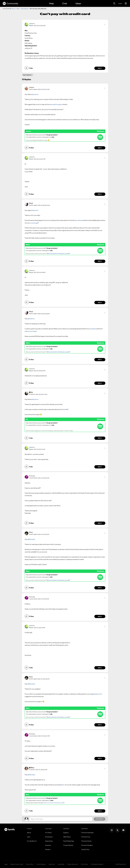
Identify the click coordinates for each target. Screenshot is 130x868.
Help (51, 3)
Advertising (49, 841)
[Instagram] (112, 830)
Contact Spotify (68, 845)
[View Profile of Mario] (31, 532)
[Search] (114, 3)
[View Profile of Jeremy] (31, 87)
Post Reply (100, 819)
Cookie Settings (41, 864)
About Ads (52, 864)
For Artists (48, 833)
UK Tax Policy (84, 864)
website (80, 220)
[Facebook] (123, 830)
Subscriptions (25, 9)
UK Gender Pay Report (97, 864)
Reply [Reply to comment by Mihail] (100, 261)
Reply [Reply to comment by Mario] (100, 588)
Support (66, 833)
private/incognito (56, 104)
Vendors (48, 849)
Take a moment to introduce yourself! (58, 254)
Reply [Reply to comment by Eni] (100, 438)
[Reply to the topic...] (61, 819)
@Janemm (35, 94)
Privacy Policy (30, 864)
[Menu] (126, 3)
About (29, 833)
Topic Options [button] (27, 75)
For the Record (32, 841)
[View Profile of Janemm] (32, 23)
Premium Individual (87, 833)
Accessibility (61, 864)
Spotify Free (85, 849)
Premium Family (86, 841)
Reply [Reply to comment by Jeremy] (100, 148)
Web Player (67, 837)
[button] (105, 25)
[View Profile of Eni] (32, 392)
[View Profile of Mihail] (31, 203)
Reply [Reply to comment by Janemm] (100, 68)
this (64, 409)
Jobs (29, 837)
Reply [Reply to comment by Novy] (100, 811)
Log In (120, 3)
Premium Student (87, 845)
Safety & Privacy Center (17, 864)
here (63, 785)
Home (13, 9)
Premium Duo (86, 837)
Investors (48, 845)
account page (34, 223)
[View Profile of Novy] (32, 768)
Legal (6, 864)
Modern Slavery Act (73, 864)
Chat (65, 3)
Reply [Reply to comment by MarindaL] (100, 523)
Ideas (78, 3)
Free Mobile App (69, 841)
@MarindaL (31, 539)
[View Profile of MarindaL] (32, 476)
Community (10, 3)
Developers (49, 837)
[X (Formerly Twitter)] (118, 830)
